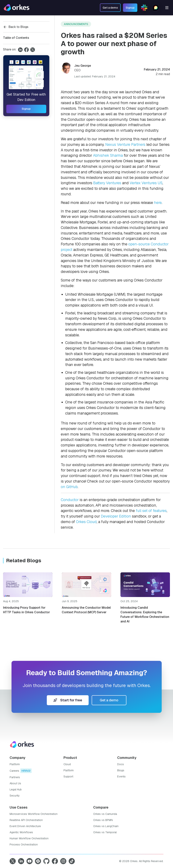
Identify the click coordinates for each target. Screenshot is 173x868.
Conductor (70, 500)
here (158, 203)
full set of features (151, 511)
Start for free (68, 700)
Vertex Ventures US (146, 183)
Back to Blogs (16, 27)
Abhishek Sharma (108, 155)
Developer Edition (116, 516)
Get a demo (109, 700)
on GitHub (69, 487)
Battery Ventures (107, 183)
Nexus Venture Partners (125, 145)
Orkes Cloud (86, 522)
